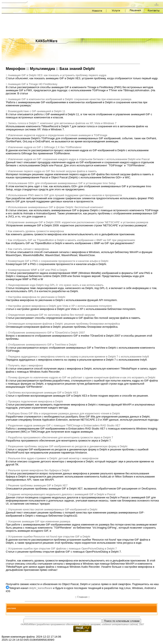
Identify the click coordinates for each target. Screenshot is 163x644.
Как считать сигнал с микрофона (28, 249)
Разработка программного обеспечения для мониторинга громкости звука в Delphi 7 (61, 437)
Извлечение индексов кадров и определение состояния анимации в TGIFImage (58, 135)
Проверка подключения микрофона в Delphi (35, 401)
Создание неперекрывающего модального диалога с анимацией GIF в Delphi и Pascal (62, 494)
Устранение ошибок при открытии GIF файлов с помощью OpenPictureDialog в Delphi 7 (62, 549)
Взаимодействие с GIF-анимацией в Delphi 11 (37, 111)
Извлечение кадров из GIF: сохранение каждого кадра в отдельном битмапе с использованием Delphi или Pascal (79, 159)
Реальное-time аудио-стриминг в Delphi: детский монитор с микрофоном (53, 458)
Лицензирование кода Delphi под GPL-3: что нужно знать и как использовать (56, 285)
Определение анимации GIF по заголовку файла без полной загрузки (52, 315)
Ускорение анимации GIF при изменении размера (39, 521)
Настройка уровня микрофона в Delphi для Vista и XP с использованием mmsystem (60, 306)
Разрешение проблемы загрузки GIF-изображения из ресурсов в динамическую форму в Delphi (68, 446)
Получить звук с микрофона (25, 365)
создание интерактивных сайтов (119, 624)
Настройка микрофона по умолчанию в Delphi (37, 297)
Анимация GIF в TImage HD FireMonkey (33, 84)
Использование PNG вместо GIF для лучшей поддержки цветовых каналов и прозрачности (65, 195)
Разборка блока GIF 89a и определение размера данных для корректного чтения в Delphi (64, 413)
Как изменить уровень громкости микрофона (36, 231)
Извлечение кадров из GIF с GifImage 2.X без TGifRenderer (45, 147)
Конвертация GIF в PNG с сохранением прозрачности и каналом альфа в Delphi (58, 261)
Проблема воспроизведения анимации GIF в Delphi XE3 (43, 393)
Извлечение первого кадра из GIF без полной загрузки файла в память (52, 171)
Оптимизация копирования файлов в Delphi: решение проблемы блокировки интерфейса (64, 324)
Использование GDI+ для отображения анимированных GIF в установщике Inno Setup (62, 183)
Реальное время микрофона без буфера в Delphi (39, 470)
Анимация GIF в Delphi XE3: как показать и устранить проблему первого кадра (57, 75)
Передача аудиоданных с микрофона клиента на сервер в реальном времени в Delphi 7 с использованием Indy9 (79, 357)
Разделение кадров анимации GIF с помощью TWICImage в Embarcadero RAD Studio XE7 (64, 425)
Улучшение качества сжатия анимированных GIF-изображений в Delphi (53, 509)
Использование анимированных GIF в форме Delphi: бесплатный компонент (56, 207)
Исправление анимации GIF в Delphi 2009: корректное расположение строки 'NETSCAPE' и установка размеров (78, 222)
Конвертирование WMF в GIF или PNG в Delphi (38, 270)
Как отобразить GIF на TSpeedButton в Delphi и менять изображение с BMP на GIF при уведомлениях (72, 240)
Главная (82, 597)
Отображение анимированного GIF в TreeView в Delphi (42, 345)
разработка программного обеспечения (58, 624)
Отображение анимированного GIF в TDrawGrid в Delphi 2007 (47, 333)
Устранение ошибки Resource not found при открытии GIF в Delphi (49, 537)
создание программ (90, 624)
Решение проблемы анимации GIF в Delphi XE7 (38, 485)
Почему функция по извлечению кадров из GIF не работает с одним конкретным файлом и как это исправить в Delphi (82, 377)
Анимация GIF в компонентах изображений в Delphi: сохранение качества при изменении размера (70, 99)
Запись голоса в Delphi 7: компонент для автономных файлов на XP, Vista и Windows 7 (62, 123)
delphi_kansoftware (41, 588)
